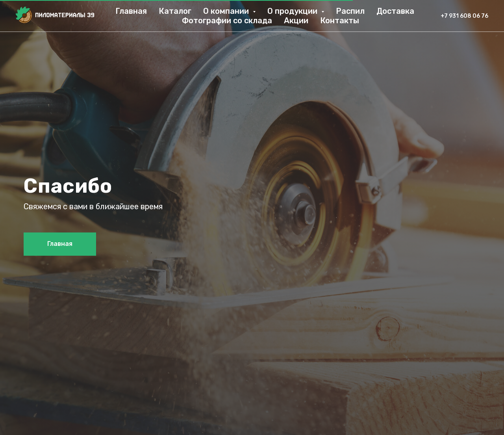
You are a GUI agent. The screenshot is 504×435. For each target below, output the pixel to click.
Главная (131, 11)
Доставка (395, 11)
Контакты (340, 20)
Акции (296, 20)
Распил (350, 11)
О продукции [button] (293, 11)
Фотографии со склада (227, 20)
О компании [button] (227, 11)
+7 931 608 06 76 (464, 16)
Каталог (175, 11)
